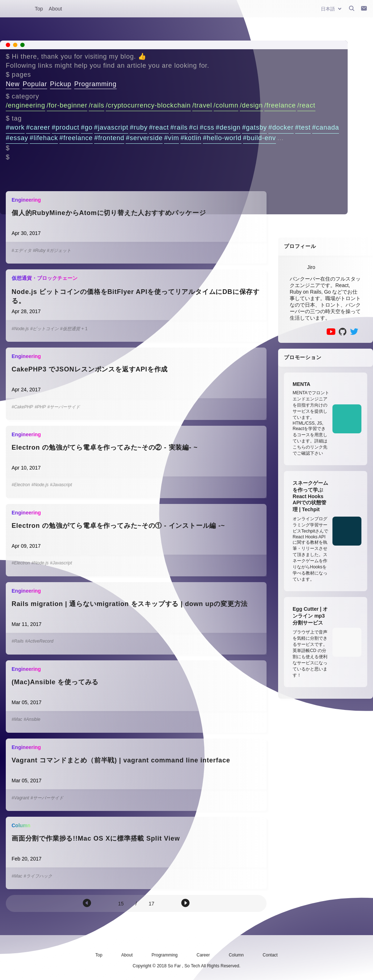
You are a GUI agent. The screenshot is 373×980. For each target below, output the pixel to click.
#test (303, 127)
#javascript (111, 127)
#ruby (139, 127)
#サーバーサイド (64, 407)
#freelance (76, 138)
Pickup (61, 84)
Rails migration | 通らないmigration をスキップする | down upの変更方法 (130, 604)
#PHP (40, 407)
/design (251, 105)
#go (87, 127)
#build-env (259, 138)
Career (203, 955)
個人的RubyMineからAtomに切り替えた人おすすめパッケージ (109, 213)
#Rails (18, 641)
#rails (179, 127)
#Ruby (39, 251)
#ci (194, 127)
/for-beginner (67, 105)
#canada (326, 127)
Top (39, 9)
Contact (270, 955)
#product (66, 127)
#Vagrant (20, 798)
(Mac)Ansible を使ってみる (55, 682)
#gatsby (254, 127)
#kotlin (191, 138)
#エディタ (22, 251)
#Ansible (32, 719)
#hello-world (222, 138)
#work (15, 127)
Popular (35, 84)
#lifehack (44, 138)
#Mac (17, 719)
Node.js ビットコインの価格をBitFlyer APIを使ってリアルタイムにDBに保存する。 (136, 296)
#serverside (144, 138)
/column (226, 105)
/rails (97, 105)
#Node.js (20, 329)
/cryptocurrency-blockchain (148, 105)
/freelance (280, 105)
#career (38, 127)
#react (159, 127)
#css (207, 127)
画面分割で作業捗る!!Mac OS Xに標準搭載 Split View (96, 838)
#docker (281, 127)
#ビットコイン (44, 329)
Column (236, 955)
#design (228, 127)
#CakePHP (22, 407)
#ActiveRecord (39, 641)
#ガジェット (59, 251)
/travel (202, 105)
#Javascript (61, 485)
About (56, 9)
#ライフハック (38, 876)
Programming (95, 84)
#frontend (109, 138)
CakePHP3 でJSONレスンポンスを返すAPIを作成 (90, 369)
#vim (171, 138)
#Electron (21, 485)
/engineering (26, 105)
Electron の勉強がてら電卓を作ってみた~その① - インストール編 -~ (118, 526)
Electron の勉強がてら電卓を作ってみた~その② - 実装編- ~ (105, 447)
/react (306, 105)
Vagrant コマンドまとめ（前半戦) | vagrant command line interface (121, 760)
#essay (17, 138)
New (13, 84)
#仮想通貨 (70, 329)
